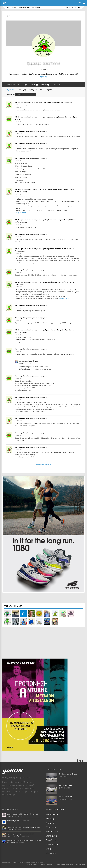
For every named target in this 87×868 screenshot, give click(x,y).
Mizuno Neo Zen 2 (65, 785)
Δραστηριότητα (13, 85)
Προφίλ (25, 85)
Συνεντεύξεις (52, 844)
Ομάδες (45, 85)
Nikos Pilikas (27, 361)
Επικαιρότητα (52, 831)
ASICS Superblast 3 (66, 796)
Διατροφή (50, 822)
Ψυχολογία (51, 853)
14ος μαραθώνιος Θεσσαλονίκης (57, 117)
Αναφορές (22, 90)
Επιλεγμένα (51, 835)
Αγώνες (24, 105)
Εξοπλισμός (51, 827)
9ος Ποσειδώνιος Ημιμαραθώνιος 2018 (59, 189)
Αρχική (8, 16)
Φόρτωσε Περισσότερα (43, 465)
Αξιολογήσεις (52, 814)
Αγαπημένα (33, 90)
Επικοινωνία (36, 7)
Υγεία (49, 848)
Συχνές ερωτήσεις (24, 7)
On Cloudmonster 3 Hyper (68, 774)
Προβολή (44, 77)
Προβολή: (11, 95)
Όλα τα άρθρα (12, 7)
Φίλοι (34, 85)
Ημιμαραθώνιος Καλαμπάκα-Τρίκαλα (58, 330)
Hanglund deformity (52, 249)
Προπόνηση (51, 840)
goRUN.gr (18, 862)
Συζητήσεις (57, 85)
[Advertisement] (19, 643)
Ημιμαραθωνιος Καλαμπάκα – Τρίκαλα (57, 103)
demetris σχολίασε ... (14, 820)
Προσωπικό (11, 90)
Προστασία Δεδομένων (65, 864)
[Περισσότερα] (21, 213)
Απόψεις (50, 818)
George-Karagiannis (24, 103)
